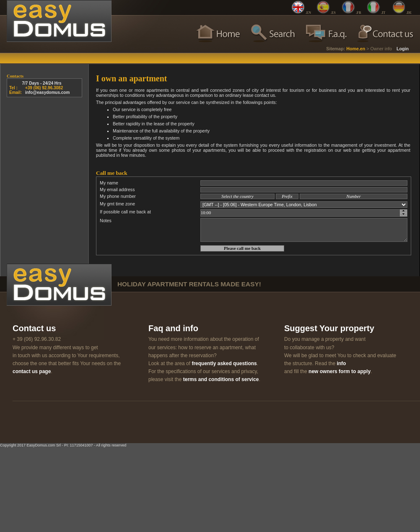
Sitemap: (336, 49)
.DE (409, 13)
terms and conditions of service (221, 379)
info (341, 363)
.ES (333, 13)
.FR (359, 13)
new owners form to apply (340, 371)
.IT (383, 13)
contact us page (32, 371)
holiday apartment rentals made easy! (189, 284)
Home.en (356, 49)
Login (403, 49)
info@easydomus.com (47, 92)
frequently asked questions (224, 363)
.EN (308, 13)
